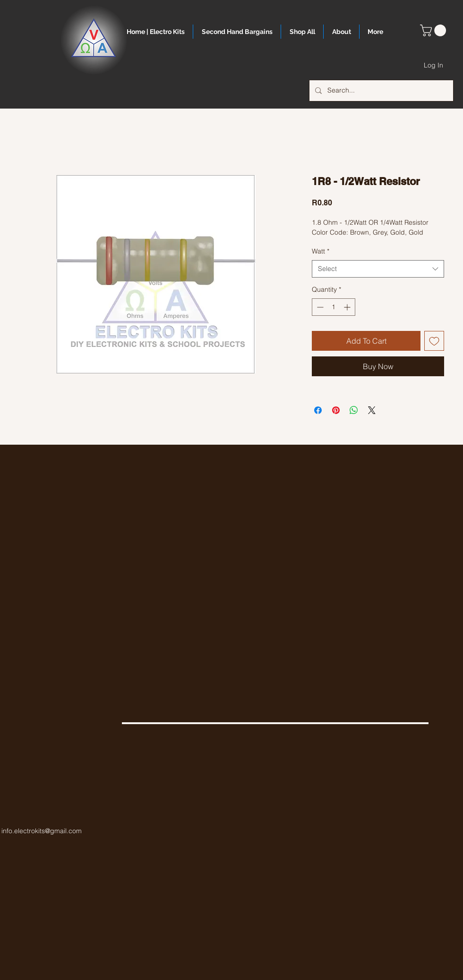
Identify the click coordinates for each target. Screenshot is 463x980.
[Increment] (348, 307)
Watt (321, 251)
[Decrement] (319, 307)
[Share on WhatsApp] (354, 410)
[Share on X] (372, 410)
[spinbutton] (334, 307)
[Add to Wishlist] (434, 341)
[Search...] (380, 91)
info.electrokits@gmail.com (42, 831)
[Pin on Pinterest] (336, 410)
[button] (434, 30)
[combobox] (378, 269)
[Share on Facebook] (318, 410)
